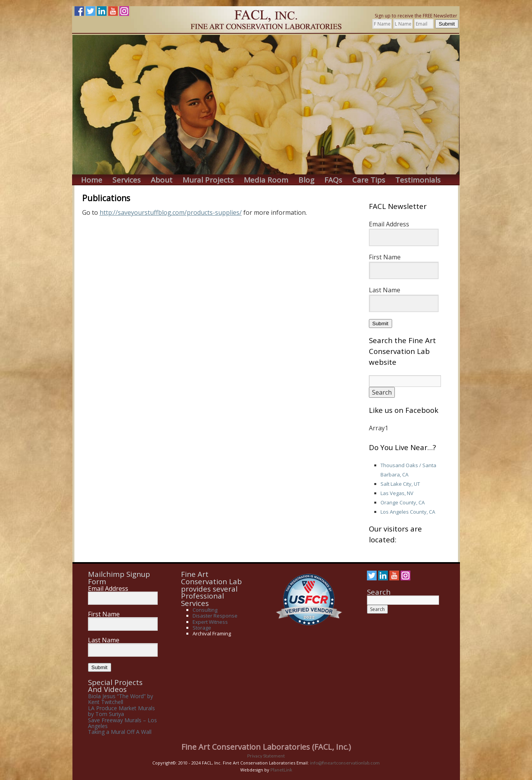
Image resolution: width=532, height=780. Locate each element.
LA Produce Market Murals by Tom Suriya (121, 711)
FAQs (333, 180)
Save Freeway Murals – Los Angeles (122, 723)
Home (92, 180)
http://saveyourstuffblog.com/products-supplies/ (171, 212)
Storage (202, 628)
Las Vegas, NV (397, 493)
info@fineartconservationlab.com (345, 763)
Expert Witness (210, 622)
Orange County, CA (403, 502)
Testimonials (418, 180)
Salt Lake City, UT (400, 484)
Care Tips (369, 180)
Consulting (205, 610)
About (162, 180)
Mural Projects (208, 180)
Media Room (266, 180)
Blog (306, 180)
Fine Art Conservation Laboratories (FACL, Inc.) (266, 747)
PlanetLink (281, 770)
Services (127, 180)
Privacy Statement (266, 756)
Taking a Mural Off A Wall (120, 732)
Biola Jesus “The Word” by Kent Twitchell (121, 699)
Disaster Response (215, 616)
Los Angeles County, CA (408, 512)
